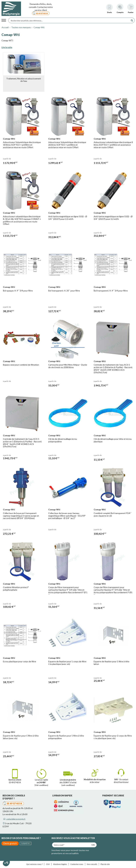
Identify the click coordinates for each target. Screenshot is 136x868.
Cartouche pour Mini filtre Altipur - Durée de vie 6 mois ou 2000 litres (68, 365)
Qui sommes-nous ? (34, 863)
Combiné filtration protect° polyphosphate (16, 587)
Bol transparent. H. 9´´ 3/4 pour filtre (111, 290)
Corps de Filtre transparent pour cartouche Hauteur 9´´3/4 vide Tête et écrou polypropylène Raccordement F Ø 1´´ (67, 590)
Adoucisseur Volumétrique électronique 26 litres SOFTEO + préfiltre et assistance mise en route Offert (67, 144)
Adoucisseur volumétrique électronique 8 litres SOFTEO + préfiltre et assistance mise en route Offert (113, 144)
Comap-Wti (39, 27)
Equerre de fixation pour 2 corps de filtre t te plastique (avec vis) (113, 735)
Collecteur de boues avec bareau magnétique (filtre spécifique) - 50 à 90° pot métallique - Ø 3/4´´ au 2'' (67, 515)
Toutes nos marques (21, 27)
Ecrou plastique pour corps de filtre (20, 660)
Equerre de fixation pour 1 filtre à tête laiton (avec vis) (21, 735)
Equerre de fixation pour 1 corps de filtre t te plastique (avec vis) (67, 661)
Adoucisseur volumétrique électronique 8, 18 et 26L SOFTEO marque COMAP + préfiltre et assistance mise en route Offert (22, 220)
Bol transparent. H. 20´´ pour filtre (64, 290)
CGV (48, 863)
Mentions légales (60, 863)
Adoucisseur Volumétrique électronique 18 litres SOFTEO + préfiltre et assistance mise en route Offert (22, 144)
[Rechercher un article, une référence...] (70, 20)
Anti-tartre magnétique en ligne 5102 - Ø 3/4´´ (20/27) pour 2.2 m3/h (68, 217)
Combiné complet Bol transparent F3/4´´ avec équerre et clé (113, 513)
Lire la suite (7, 47)
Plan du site (105, 863)
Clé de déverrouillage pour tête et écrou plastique (113, 439)
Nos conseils (92, 863)
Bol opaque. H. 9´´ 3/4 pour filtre (18, 290)
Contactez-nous (77, 863)
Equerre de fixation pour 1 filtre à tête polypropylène (66, 735)
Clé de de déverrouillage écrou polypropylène (63, 439)
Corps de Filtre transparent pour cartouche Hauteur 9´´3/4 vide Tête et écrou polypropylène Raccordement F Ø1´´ (113, 590)
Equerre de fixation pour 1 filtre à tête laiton (112, 661)
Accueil (5, 27)
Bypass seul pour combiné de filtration (21, 364)
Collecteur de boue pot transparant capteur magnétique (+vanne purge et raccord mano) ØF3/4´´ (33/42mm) (21, 515)
